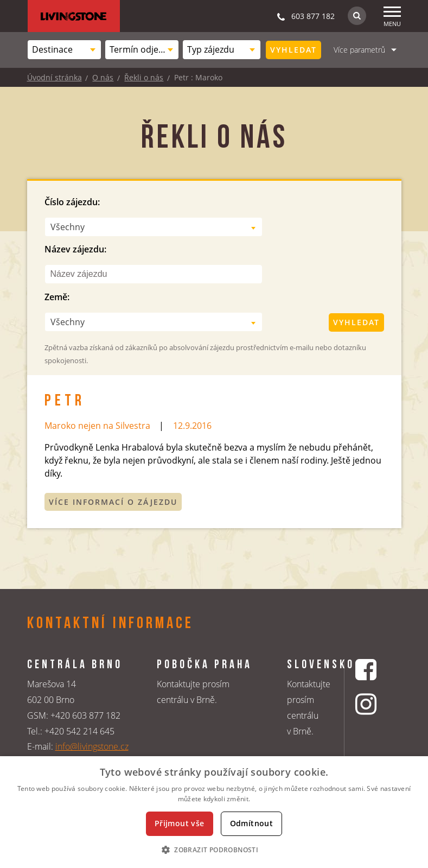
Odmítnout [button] (252, 823)
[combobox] (64, 50)
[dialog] (214, 812)
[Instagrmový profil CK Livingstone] (367, 704)
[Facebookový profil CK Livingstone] (367, 670)
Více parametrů (359, 50)
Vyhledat (293, 50)
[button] (214, 850)
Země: (57, 297)
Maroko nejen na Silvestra (97, 426)
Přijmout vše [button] (180, 823)
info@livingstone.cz (92, 746)
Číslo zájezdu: (72, 202)
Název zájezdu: (75, 249)
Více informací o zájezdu (113, 502)
